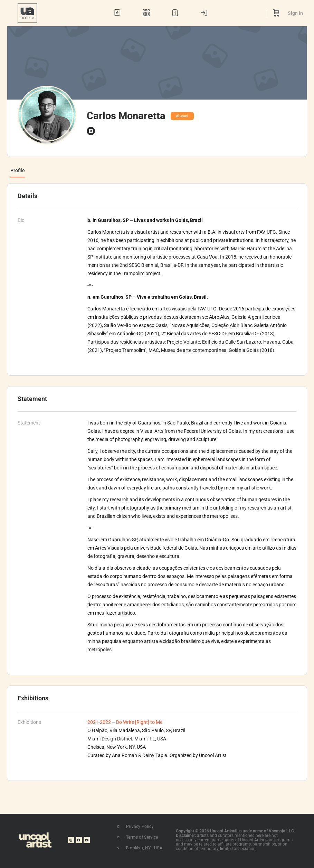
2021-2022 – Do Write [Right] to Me (125, 722)
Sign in (295, 13)
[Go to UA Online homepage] (27, 12)
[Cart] (276, 13)
